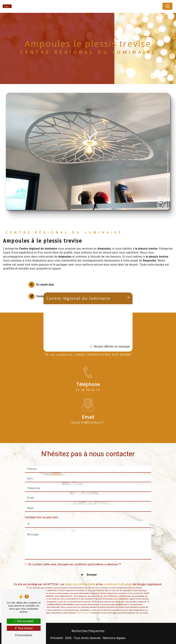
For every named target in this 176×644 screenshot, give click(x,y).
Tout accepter (24, 621)
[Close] (129, 297)
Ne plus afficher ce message (112, 346)
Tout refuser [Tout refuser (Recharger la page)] (24, 628)
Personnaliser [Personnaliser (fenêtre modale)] (24, 635)
